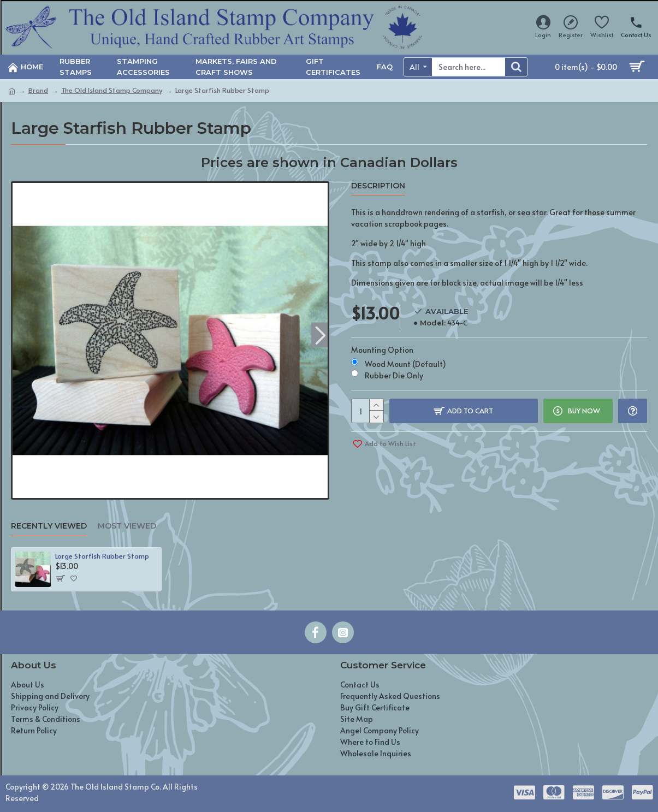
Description (378, 186)
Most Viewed (127, 526)
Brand (38, 90)
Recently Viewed (49, 526)
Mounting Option (382, 350)
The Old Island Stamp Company (112, 90)
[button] (321, 335)
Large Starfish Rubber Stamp (102, 556)
